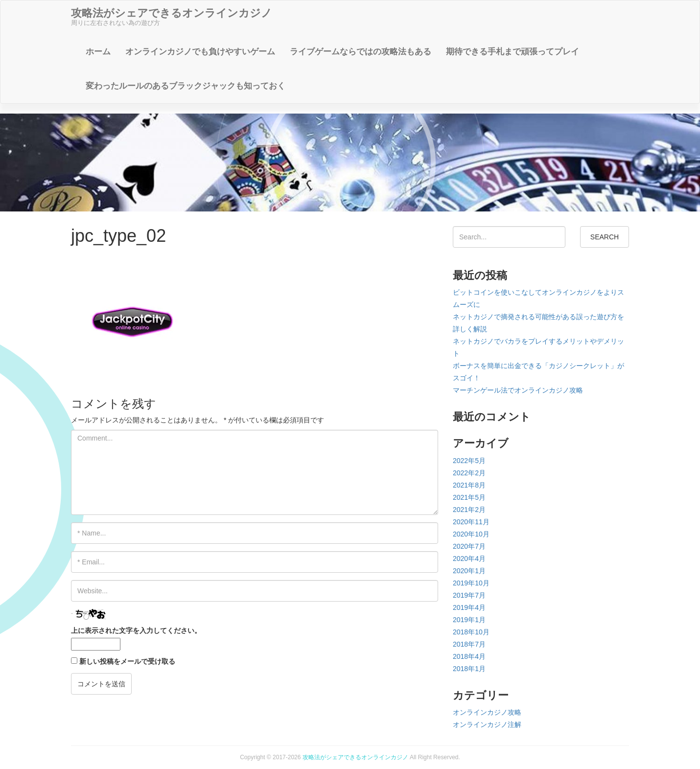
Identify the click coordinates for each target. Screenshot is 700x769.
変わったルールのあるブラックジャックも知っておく (186, 86)
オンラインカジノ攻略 (487, 712)
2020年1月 (469, 571)
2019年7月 (469, 595)
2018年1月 (469, 669)
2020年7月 (469, 546)
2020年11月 (471, 522)
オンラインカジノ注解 (487, 724)
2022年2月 (469, 473)
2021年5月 (469, 497)
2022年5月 (469, 461)
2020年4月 (469, 559)
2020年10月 (471, 534)
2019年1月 (469, 620)
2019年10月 (471, 583)
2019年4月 (469, 607)
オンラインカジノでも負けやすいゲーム (200, 52)
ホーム (98, 52)
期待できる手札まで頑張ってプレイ (513, 52)
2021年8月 (469, 485)
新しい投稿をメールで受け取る (127, 661)
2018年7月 (469, 644)
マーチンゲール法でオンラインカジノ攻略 (518, 390)
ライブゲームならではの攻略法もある (361, 52)
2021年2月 (469, 510)
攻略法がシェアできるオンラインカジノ (355, 757)
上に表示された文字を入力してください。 (136, 630)
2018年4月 (469, 656)
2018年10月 (471, 632)
